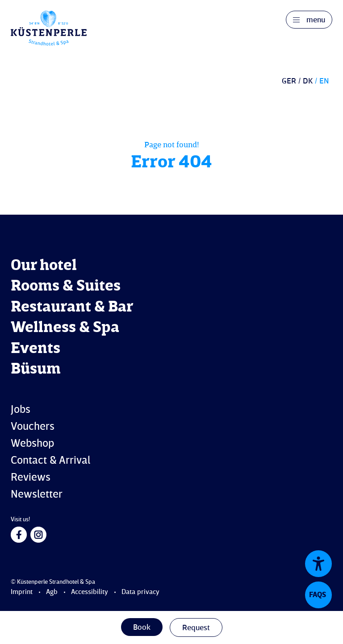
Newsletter (37, 495)
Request (196, 628)
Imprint (22, 592)
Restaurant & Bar (72, 307)
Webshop (32, 444)
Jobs (21, 410)
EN (324, 81)
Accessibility (90, 592)
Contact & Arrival (50, 461)
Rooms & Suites (66, 286)
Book (142, 627)
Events (36, 349)
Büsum (36, 369)
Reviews (31, 478)
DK (308, 81)
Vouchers (33, 427)
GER (289, 81)
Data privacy (140, 592)
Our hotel (44, 266)
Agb (52, 592)
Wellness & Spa (65, 328)
